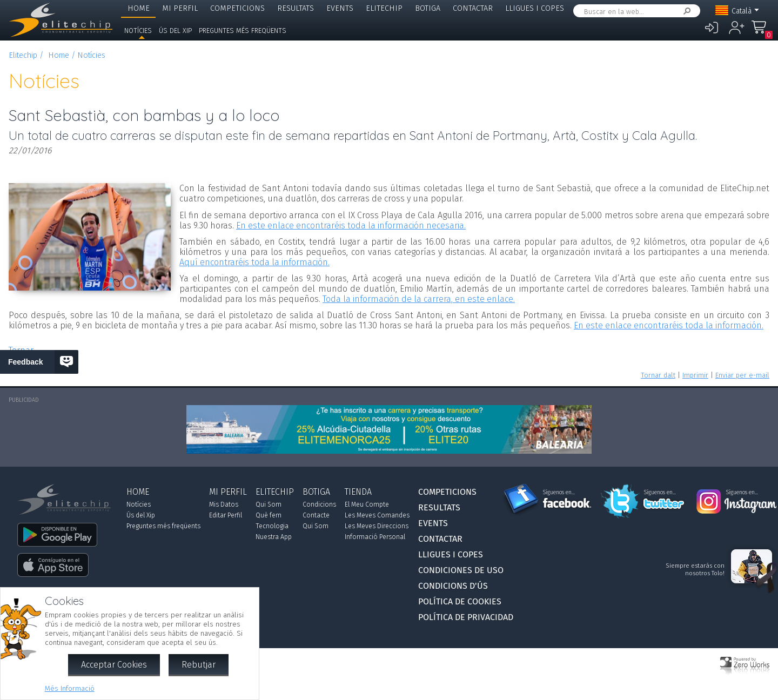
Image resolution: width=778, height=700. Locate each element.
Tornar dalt (658, 375)
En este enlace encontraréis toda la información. (669, 325)
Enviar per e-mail (742, 375)
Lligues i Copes (535, 8)
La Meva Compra (762, 32)
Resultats (296, 8)
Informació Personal (375, 537)
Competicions (237, 8)
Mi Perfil (180, 8)
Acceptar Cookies (114, 665)
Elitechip (384, 8)
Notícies (138, 31)
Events (340, 8)
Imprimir (695, 375)
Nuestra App (274, 537)
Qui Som (269, 504)
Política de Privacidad (466, 617)
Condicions (319, 504)
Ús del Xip (175, 31)
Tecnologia (272, 526)
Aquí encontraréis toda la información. (254, 262)
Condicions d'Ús (453, 586)
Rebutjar (199, 665)
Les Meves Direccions (377, 526)
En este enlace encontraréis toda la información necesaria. (351, 226)
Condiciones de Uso (461, 570)
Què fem (269, 515)
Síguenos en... (559, 493)
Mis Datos (224, 504)
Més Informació (70, 688)
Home (139, 8)
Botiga (428, 8)
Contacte (316, 515)
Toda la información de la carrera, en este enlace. (419, 299)
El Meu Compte (367, 504)
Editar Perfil (226, 515)
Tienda (358, 492)
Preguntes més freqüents (243, 31)
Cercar (685, 11)
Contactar (473, 8)
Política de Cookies (460, 601)
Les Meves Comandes (377, 515)
